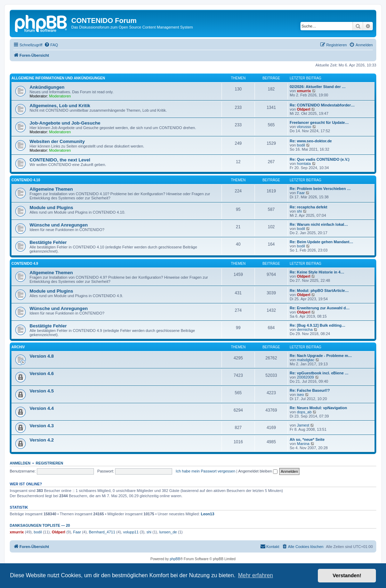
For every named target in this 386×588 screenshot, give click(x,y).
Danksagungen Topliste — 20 (40, 525)
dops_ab (304, 412)
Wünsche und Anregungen (59, 225)
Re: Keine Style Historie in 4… (317, 272)
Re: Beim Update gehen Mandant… (321, 242)
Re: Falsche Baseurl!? (310, 390)
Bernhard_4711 (102, 532)
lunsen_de (168, 532)
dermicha (305, 329)
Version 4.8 (42, 356)
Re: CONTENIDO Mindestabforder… (322, 105)
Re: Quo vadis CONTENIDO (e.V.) (320, 159)
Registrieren (50, 463)
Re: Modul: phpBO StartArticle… (319, 291)
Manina (303, 444)
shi (299, 211)
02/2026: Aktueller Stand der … (318, 87)
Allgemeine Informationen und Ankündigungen (58, 78)
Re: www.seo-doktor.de (311, 141)
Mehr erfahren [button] (255, 575)
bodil (301, 145)
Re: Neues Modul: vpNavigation (318, 408)
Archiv (18, 347)
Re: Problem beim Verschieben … (320, 189)
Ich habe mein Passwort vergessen (205, 471)
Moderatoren (60, 96)
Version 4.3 (42, 426)
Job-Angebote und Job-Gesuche (65, 123)
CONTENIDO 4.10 (26, 180)
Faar (301, 193)
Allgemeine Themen (51, 189)
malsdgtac (306, 360)
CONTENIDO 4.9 (25, 264)
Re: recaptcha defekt (308, 207)
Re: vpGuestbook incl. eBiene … (319, 373)
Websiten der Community (57, 141)
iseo (300, 395)
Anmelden (20, 463)
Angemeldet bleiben (258, 471)
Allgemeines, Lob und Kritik (60, 106)
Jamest (303, 425)
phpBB (175, 559)
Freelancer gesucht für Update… (319, 122)
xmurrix (304, 91)
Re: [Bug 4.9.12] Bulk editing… (317, 325)
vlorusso (304, 127)
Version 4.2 (42, 440)
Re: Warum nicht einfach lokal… (319, 224)
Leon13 (208, 514)
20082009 (305, 377)
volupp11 (131, 532)
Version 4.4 (42, 408)
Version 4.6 (42, 374)
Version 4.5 (42, 391)
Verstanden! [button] (347, 575)
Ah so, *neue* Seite (307, 439)
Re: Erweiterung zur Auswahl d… (320, 308)
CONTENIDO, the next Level (60, 160)
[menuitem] (51, 45)
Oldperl (304, 109)
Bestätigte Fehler (48, 242)
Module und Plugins (51, 208)
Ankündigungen (47, 87)
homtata (304, 164)
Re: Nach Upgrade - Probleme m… (321, 356)
